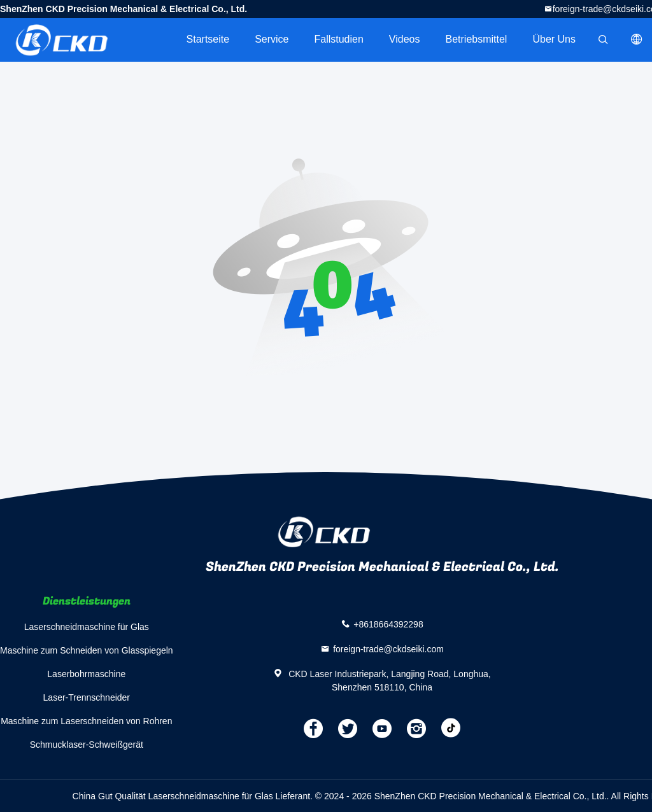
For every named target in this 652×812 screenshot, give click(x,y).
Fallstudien (338, 39)
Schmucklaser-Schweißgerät (87, 745)
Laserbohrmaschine (86, 674)
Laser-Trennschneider (87, 697)
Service (272, 39)
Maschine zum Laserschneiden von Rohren (86, 721)
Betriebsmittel (477, 39)
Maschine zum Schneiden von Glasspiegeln (87, 650)
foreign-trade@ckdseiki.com (388, 648)
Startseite (208, 39)
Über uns (554, 39)
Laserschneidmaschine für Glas (87, 627)
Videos (405, 39)
